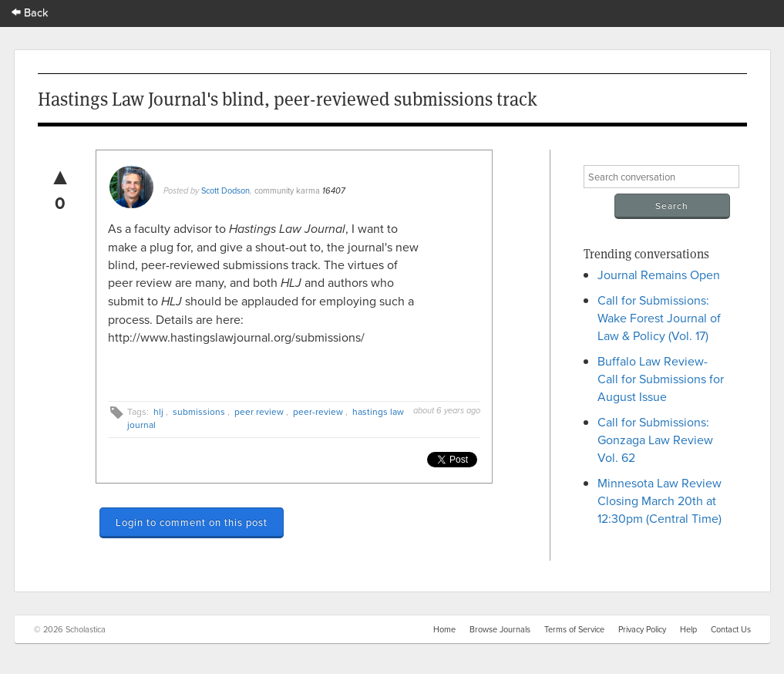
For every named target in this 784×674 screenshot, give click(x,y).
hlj (158, 411)
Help (688, 629)
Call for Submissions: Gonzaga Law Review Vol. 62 (655, 440)
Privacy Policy (642, 629)
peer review (259, 411)
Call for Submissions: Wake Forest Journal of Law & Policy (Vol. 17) (659, 318)
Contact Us (731, 629)
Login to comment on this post (192, 522)
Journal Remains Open (659, 275)
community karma (287, 190)
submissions (199, 411)
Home (444, 629)
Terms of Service (574, 629)
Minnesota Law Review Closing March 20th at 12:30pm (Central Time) (660, 500)
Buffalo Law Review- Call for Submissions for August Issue (661, 379)
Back (30, 12)
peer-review (318, 411)
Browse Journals (500, 629)
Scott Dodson (225, 190)
